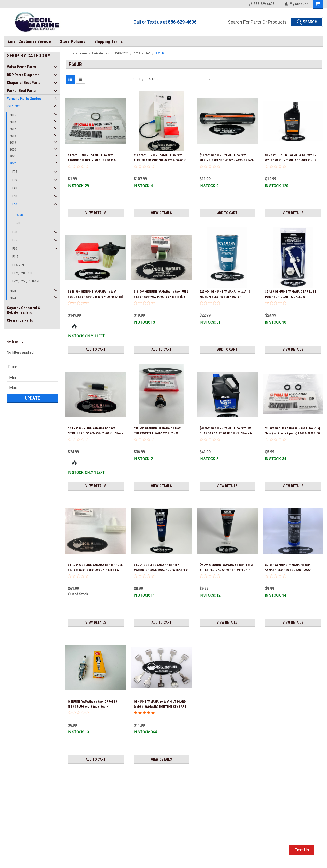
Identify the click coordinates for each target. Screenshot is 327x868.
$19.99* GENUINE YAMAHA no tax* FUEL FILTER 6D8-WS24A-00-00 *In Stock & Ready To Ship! (161, 297)
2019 (13, 143)
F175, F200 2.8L (23, 273)
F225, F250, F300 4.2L (26, 281)
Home (70, 53)
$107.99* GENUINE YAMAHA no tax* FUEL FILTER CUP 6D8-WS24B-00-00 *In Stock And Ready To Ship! (161, 160)
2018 (13, 136)
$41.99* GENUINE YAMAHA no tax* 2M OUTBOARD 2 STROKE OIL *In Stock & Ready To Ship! (226, 433)
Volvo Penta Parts (21, 67)
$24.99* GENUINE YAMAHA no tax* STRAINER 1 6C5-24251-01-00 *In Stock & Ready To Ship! (96, 433)
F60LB (19, 223)
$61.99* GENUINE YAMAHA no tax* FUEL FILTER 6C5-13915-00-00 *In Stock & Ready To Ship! (95, 570)
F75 (15, 240)
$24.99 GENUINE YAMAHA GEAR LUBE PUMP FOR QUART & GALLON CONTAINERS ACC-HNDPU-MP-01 (291, 297)
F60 (15, 204)
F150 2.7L (18, 265)
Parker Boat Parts (21, 91)
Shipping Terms (108, 41)
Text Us (302, 850)
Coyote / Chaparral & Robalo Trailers (24, 310)
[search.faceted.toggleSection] (15, 367)
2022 (13, 163)
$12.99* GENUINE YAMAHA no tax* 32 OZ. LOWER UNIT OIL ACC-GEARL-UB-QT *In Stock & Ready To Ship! (291, 160)
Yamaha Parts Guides (24, 99)
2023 (13, 291)
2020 (13, 149)
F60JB (19, 215)
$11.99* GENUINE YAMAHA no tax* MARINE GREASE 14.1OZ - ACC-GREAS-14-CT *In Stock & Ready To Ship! (227, 160)
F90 (15, 248)
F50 (15, 196)
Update (32, 398)
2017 (13, 129)
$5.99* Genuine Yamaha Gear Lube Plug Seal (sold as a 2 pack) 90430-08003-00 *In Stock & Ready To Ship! (293, 433)
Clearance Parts (20, 320)
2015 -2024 (14, 106)
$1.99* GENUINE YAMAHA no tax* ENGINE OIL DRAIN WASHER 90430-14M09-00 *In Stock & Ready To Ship (93, 160)
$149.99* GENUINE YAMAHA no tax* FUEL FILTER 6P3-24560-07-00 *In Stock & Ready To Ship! (96, 297)
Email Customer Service (29, 41)
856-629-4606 (261, 4)
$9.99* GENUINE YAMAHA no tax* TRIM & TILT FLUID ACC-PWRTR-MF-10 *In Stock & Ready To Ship (226, 570)
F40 (15, 188)
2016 (13, 122)
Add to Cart (227, 213)
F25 (15, 172)
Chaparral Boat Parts (24, 83)
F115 (15, 257)
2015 (13, 115)
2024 (13, 298)
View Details (96, 213)
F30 (15, 180)
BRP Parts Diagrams (23, 75)
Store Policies (73, 41)
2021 (13, 156)
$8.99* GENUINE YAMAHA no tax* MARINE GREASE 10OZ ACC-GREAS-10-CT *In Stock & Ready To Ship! (161, 570)
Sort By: (138, 79)
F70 (15, 232)
